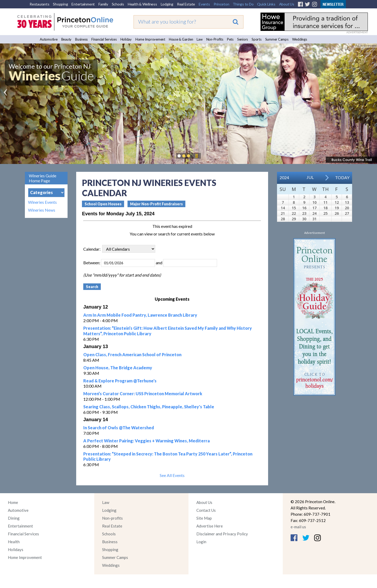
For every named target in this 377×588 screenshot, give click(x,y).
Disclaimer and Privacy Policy (222, 534)
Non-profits (112, 518)
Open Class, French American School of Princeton (132, 355)
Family (103, 4)
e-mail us (298, 527)
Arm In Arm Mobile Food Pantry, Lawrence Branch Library (140, 315)
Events (204, 4)
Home (13, 502)
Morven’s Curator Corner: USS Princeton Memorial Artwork (143, 394)
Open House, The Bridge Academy (118, 368)
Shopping (60, 4)
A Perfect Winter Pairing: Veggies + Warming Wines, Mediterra (146, 441)
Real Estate (186, 4)
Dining (14, 518)
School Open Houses (103, 204)
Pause (196, 156)
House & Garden (181, 39)
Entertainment (83, 4)
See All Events (172, 475)
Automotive (49, 39)
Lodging (167, 4)
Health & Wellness (142, 4)
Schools (118, 4)
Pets (230, 39)
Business (81, 39)
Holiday (126, 39)
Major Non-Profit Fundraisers (156, 204)
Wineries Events (42, 202)
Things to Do (243, 4)
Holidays (16, 549)
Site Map (204, 518)
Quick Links (266, 4)
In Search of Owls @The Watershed (119, 428)
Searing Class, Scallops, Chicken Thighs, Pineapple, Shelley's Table (149, 407)
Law (199, 39)
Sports (257, 39)
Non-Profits (215, 39)
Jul (310, 177)
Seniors (243, 39)
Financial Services (104, 39)
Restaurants (39, 4)
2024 (284, 177)
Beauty (66, 39)
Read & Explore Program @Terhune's (120, 381)
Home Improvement (150, 39)
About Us (287, 4)
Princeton (221, 4)
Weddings (300, 39)
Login (201, 542)
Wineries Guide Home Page (43, 178)
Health (14, 542)
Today (342, 177)
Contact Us (206, 510)
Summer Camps (277, 39)
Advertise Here (210, 526)
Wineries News (42, 210)
